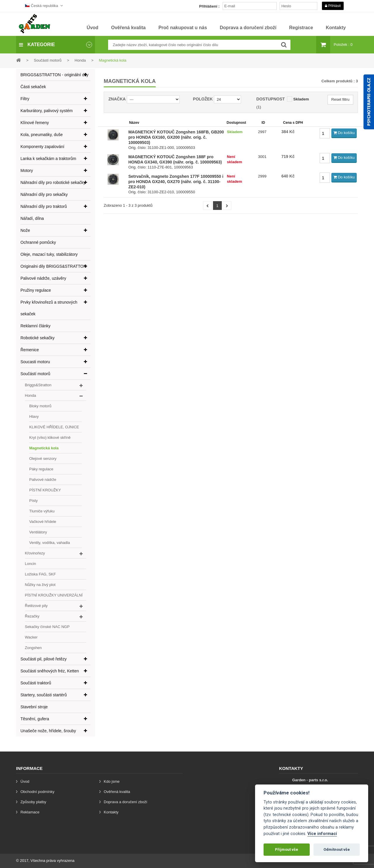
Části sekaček (33, 87)
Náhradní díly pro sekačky (44, 194)
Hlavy (34, 416)
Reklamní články (36, 326)
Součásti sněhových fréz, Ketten (50, 671)
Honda (30, 395)
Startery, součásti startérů (44, 695)
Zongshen (33, 648)
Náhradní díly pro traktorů (44, 206)
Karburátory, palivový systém (47, 111)
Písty (33, 501)
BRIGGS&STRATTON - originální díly (54, 75)
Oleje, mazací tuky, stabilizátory (49, 254)
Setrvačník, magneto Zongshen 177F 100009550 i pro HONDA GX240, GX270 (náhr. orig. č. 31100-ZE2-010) (176, 182)
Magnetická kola (44, 448)
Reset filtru (340, 99)
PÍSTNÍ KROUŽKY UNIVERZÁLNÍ (54, 595)
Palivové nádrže (43, 480)
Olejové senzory (43, 459)
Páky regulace (41, 469)
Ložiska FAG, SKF (40, 574)
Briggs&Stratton (38, 385)
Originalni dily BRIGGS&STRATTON (53, 266)
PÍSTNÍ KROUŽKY (45, 490)
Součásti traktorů (36, 683)
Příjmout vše (286, 849)
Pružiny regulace (36, 290)
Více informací (322, 834)
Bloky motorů (40, 406)
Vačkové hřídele (43, 522)
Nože (25, 230)
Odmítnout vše (337, 849)
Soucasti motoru (35, 362)
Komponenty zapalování (42, 147)
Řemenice (30, 350)
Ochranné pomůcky (38, 242)
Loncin (30, 564)
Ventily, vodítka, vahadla (50, 543)
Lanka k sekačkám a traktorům (48, 159)
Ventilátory (38, 532)
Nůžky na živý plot (40, 585)
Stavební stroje (34, 707)
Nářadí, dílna (32, 218)
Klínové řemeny (35, 123)
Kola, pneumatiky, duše (42, 135)
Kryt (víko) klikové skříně (50, 438)
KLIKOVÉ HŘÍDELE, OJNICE (54, 427)
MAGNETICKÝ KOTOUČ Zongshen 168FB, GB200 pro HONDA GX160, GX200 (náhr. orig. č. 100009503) (176, 137)
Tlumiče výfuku (42, 511)
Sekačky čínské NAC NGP (47, 627)
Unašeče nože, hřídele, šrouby (48, 731)
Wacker (31, 637)
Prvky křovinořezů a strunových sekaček (49, 308)
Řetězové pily (36, 606)
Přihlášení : (209, 6)
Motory (27, 171)
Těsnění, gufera (35, 719)
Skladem (301, 99)
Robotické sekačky (38, 338)
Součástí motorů (35, 374)
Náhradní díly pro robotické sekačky (53, 182)
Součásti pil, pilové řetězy (44, 659)
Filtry (25, 99)
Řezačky (32, 616)
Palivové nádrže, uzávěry (43, 278)
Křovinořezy (35, 553)
